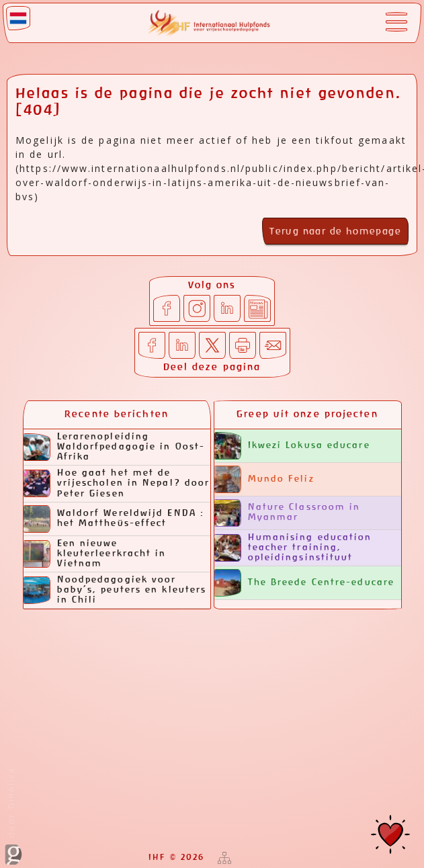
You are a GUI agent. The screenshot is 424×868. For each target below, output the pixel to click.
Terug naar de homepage (335, 232)
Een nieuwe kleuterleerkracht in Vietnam (95, 554)
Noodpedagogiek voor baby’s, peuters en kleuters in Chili (115, 590)
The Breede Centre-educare (305, 583)
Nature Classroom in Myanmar (288, 513)
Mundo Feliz (264, 479)
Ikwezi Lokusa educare (292, 446)
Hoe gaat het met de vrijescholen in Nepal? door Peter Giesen (117, 483)
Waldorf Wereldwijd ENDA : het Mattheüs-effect (114, 519)
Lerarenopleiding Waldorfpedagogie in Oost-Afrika (115, 447)
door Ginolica (13, 816)
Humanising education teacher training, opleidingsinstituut (293, 548)
